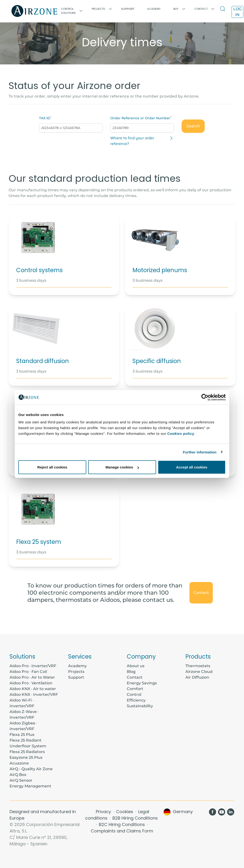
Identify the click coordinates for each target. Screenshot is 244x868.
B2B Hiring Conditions (135, 818)
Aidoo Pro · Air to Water (32, 677)
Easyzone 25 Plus (26, 757)
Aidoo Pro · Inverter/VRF (33, 666)
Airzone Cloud (199, 672)
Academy (77, 666)
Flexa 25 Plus (22, 735)
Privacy (104, 812)
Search (193, 126)
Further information (200, 452)
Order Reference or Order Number (140, 118)
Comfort (135, 689)
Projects (76, 672)
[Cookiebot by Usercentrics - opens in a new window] (205, 397)
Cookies (125, 812)
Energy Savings (142, 683)
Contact (201, 593)
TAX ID (45, 118)
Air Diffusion (197, 677)
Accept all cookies (192, 467)
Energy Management (30, 786)
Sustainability (140, 706)
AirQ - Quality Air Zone (31, 769)
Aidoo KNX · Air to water (33, 689)
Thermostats (198, 666)
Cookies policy (181, 434)
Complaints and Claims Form (122, 831)
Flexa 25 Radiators (27, 752)
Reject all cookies (52, 467)
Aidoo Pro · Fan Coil (28, 672)
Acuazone (19, 763)
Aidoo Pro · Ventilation (31, 683)
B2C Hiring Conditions (122, 824)
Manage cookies (122, 467)
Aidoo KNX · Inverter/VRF (34, 694)
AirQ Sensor (21, 780)
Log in (237, 12)
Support (128, 9)
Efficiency (136, 700)
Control (134, 694)
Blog (131, 672)
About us (136, 666)
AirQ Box (18, 775)
